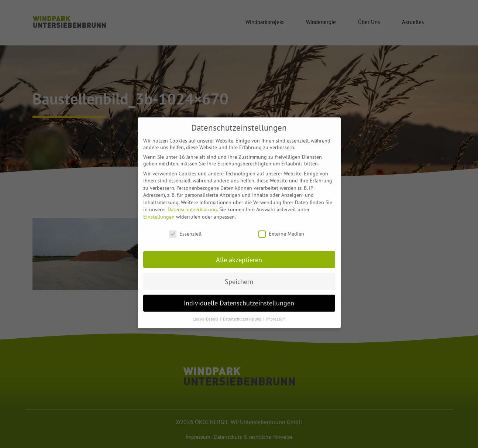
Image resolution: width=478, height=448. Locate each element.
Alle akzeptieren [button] (239, 255)
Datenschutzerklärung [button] (243, 314)
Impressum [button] (276, 314)
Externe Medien (281, 229)
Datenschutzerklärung (192, 205)
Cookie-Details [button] (206, 314)
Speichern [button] (239, 276)
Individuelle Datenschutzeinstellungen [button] (239, 298)
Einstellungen (159, 212)
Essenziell (185, 229)
